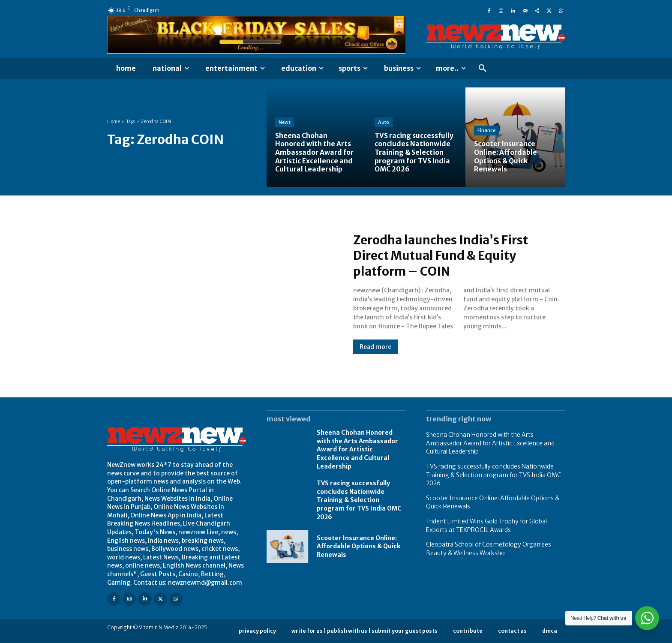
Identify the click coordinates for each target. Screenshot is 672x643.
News (285, 123)
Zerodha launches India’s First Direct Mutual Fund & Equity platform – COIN (447, 255)
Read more (375, 346)
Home (114, 122)
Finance (486, 131)
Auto (384, 123)
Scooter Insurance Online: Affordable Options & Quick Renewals (358, 546)
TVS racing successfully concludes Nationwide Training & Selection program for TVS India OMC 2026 (359, 500)
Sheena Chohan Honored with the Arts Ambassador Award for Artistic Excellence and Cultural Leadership (357, 449)
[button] (483, 69)
